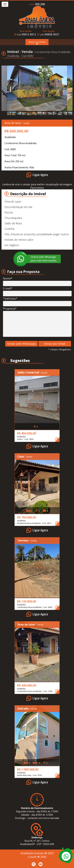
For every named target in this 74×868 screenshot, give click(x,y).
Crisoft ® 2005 (37, 857)
